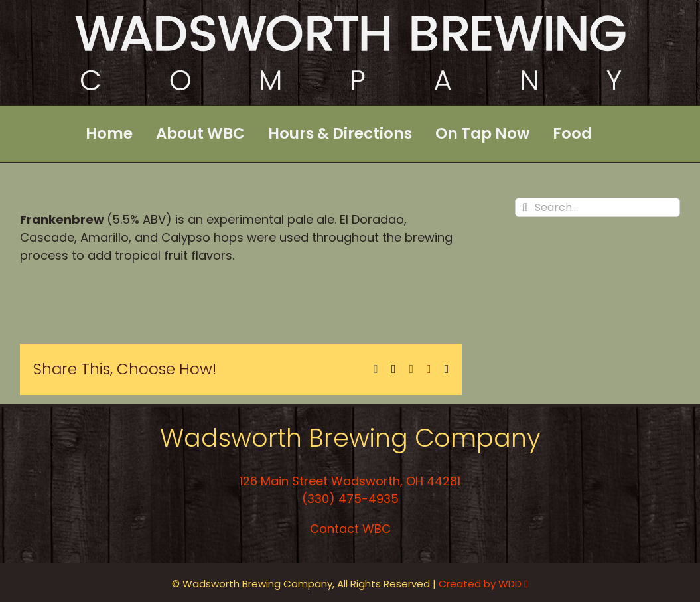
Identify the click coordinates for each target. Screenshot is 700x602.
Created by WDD (483, 584)
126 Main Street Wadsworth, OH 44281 (350, 481)
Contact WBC (350, 529)
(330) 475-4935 (350, 499)
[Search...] (597, 207)
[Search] (525, 207)
